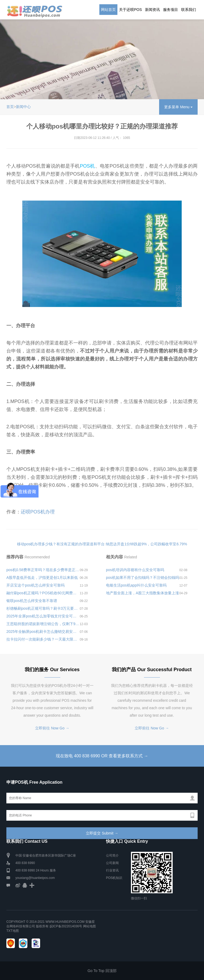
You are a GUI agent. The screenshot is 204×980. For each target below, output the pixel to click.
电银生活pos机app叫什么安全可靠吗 (136, 585)
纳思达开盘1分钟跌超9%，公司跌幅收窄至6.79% (146, 544)
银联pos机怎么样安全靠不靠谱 (32, 601)
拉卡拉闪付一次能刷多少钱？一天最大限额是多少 (43, 639)
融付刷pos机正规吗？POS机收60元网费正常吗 (43, 593)
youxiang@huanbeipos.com (35, 878)
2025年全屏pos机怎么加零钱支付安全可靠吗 (43, 616)
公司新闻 (112, 863)
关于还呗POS (130, 10)
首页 (10, 107)
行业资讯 (112, 870)
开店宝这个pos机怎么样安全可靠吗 (35, 585)
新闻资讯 (152, 10)
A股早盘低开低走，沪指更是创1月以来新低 (42, 578)
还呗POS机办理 (38, 512)
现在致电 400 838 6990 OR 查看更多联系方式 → (102, 756)
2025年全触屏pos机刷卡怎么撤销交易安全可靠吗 (43, 632)
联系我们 (189, 10)
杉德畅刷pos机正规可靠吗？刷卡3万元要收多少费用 (43, 608)
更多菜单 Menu (178, 107)
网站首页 (108, 10)
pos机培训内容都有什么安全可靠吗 (135, 570)
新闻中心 (23, 107)
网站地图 (90, 926)
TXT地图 (13, 931)
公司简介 (112, 856)
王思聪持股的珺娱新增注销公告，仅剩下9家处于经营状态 (43, 624)
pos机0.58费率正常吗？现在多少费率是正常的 (43, 570)
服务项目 (171, 10)
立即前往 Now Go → (52, 728)
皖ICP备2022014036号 (66, 926)
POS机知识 (114, 878)
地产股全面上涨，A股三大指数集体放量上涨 (143, 593)
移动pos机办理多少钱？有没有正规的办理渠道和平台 (61, 544)
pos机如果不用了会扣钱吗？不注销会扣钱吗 (143, 578)
